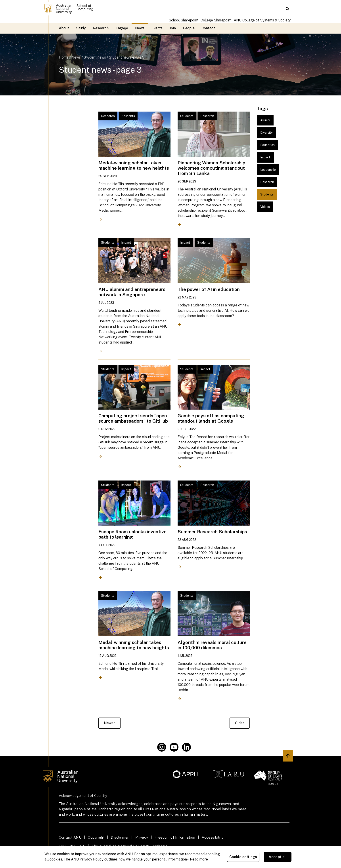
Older (240, 723)
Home (64, 57)
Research (101, 28)
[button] (287, 9)
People (189, 28)
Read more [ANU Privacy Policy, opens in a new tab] (199, 859)
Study (81, 28)
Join (173, 28)
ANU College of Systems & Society (262, 20)
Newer (109, 723)
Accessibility (213, 837)
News (140, 28)
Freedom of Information (175, 837)
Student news (95, 57)
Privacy (142, 837)
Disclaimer (120, 837)
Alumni (265, 120)
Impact (265, 157)
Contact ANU (70, 837)
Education (267, 145)
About (64, 28)
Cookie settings (243, 857)
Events (157, 28)
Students (267, 194)
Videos (265, 207)
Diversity (266, 133)
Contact (208, 28)
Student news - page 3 (127, 57)
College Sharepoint (216, 20)
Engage (122, 28)
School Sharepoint (184, 20)
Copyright (96, 837)
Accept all (278, 857)
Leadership (268, 170)
